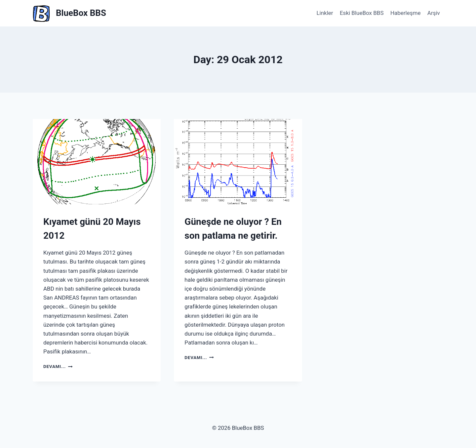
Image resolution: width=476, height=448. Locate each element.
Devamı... (58, 366)
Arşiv (434, 13)
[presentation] (97, 162)
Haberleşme (406, 13)
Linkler (325, 13)
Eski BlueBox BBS (362, 13)
